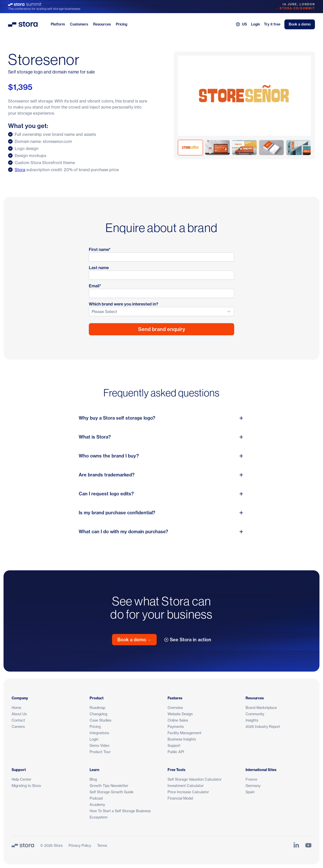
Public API (176, 752)
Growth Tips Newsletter (109, 786)
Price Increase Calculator (188, 792)
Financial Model (180, 798)
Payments (176, 726)
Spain (250, 792)
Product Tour (100, 752)
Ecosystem (99, 817)
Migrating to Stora (26, 786)
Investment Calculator (186, 786)
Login (255, 24)
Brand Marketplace (261, 708)
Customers (79, 24)
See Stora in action (188, 640)
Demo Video (99, 745)
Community (255, 714)
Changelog (98, 714)
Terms (102, 845)
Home (16, 708)
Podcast (96, 798)
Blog (93, 779)
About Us (19, 714)
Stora (20, 170)
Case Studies (100, 720)
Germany (253, 786)
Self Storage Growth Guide (112, 792)
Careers (18, 726)
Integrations (99, 733)
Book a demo (300, 24)
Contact (18, 720)
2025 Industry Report (263, 726)
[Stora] (23, 845)
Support (174, 745)
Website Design (180, 714)
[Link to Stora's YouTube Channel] (308, 845)
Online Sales (178, 720)
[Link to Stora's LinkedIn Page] (296, 845)
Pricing (122, 24)
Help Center (21, 779)
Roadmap (97, 708)
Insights (252, 720)
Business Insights (182, 739)
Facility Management (184, 733)
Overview (175, 708)
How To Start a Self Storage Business (120, 811)
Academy (97, 805)
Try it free (272, 24)
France (251, 779)
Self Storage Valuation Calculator (195, 779)
